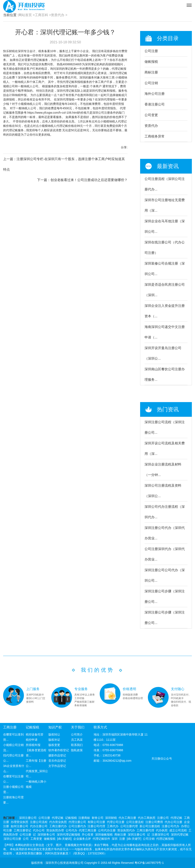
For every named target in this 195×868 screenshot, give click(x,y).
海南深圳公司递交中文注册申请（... (165, 332)
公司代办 (71, 830)
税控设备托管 (35, 734)
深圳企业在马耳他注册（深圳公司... (165, 226)
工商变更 (36, 839)
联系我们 (77, 745)
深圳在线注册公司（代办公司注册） (165, 248)
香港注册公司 (155, 104)
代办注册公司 (39, 826)
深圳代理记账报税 (68, 835)
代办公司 (39, 830)
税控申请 (32, 740)
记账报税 (32, 727)
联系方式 (100, 727)
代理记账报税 (165, 839)
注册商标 (84, 818)
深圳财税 (111, 818)
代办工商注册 (127, 818)
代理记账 (58, 818)
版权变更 (54, 745)
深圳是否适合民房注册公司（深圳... (165, 290)
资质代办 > (59, 15)
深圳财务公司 (46, 835)
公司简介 (77, 734)
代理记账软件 (101, 839)
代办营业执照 (58, 822)
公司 (26, 839)
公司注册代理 (129, 826)
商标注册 (151, 72)
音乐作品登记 (57, 761)
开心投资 (88, 835)
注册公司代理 (96, 826)
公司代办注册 (107, 830)
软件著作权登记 (59, 750)
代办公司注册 (173, 822)
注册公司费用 (154, 822)
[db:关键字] (134, 839)
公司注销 (151, 83)
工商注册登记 (22, 830)
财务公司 (98, 818)
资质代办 (151, 126)
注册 (122, 839)
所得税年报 (33, 745)
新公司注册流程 (150, 826)
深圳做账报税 (104, 835)
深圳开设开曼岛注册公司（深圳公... (163, 353)
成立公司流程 (178, 830)
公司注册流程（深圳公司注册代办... (165, 184)
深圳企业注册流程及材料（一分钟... (163, 470)
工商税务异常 (155, 136)
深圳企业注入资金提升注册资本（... (165, 311)
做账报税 (151, 62)
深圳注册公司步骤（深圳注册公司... (165, 596)
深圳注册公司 (28, 818)
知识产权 (55, 727)
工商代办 (113, 826)
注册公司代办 (170, 826)
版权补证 (54, 740)
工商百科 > (43, 15)
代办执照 (162, 830)
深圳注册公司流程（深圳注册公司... (165, 427)
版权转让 (54, 734)
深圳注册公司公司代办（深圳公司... (165, 575)
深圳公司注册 (12, 839)
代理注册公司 (77, 822)
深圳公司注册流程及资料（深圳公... (163, 491)
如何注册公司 (19, 826)
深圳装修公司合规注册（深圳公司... (165, 269)
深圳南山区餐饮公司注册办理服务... (165, 374)
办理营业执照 (19, 822)
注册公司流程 (39, 822)
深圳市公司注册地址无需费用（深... (165, 205)
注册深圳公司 (160, 835)
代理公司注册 (116, 822)
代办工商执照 (147, 818)
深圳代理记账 (180, 835)
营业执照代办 (126, 830)
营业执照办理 (55, 830)
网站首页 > (27, 15)
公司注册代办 (77, 826)
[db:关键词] (64, 839)
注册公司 (163, 818)
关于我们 (78, 727)
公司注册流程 (135, 822)
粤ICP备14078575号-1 (149, 863)
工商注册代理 (145, 830)
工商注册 (10, 727)
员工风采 (77, 740)
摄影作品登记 (57, 755)
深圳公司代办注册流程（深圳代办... (165, 512)
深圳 (115, 839)
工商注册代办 (58, 826)
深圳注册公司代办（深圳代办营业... (165, 533)
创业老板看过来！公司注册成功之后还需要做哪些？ (89, 180)
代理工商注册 (88, 830)
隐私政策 (77, 750)
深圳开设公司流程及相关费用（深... (165, 448)
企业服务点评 (82, 839)
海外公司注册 (155, 94)
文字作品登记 (57, 766)
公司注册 (151, 51)
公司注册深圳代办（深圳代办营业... (165, 554)
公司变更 (151, 115)
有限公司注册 (96, 822)
